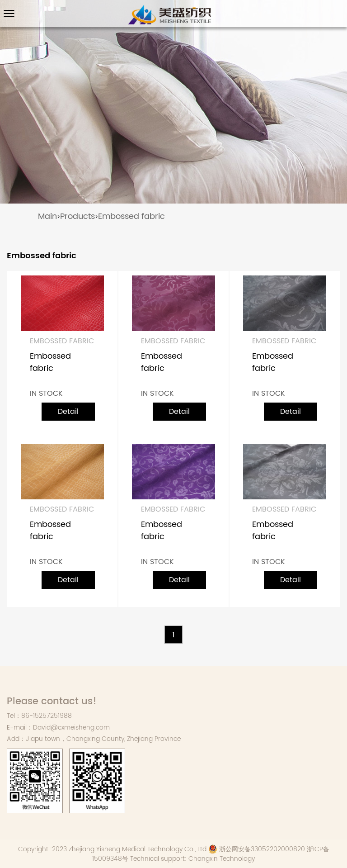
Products (77, 216)
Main (47, 216)
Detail (68, 412)
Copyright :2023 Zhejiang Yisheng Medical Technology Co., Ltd (112, 849)
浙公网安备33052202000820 (257, 849)
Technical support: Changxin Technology (192, 859)
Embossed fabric (131, 216)
